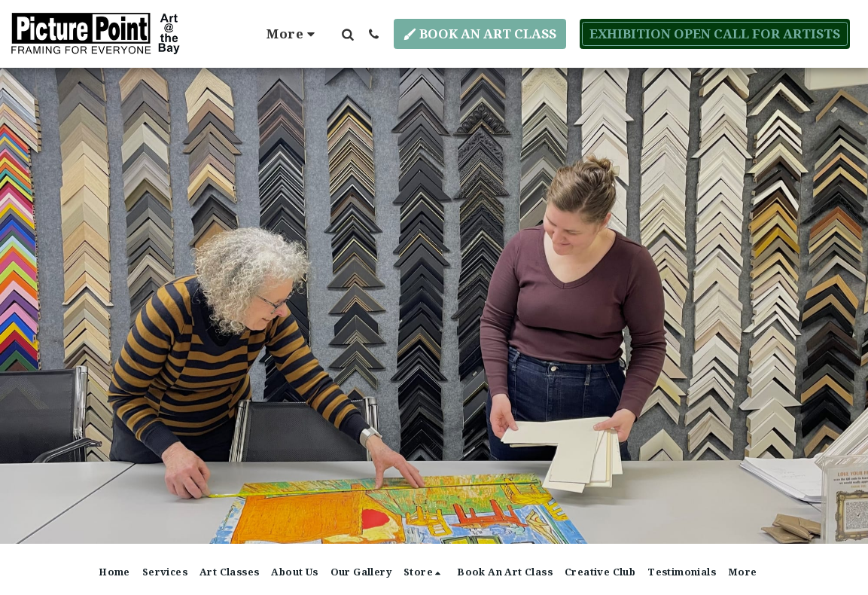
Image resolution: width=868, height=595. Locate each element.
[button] (347, 34)
